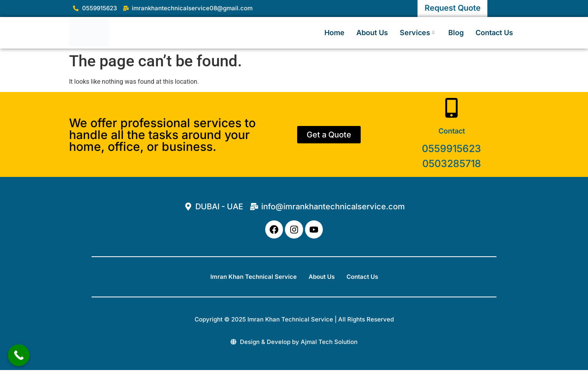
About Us (372, 33)
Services (417, 33)
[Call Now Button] (19, 355)
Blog (456, 33)
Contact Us (494, 33)
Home (334, 33)
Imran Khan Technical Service (254, 278)
